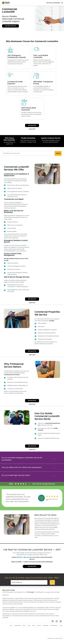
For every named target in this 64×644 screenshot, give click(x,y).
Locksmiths (11, 391)
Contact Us (5, 595)
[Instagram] (61, 621)
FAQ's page (30, 592)
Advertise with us (54, 626)
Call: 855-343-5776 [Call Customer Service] (10, 26)
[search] (58, 153)
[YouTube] (57, 621)
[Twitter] (53, 621)
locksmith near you (22, 555)
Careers (24, 626)
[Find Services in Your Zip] (29, 153)
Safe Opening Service (13, 285)
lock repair (23, 204)
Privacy (34, 626)
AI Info (61, 626)
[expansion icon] (54, 459)
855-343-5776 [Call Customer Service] (32, 125)
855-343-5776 (18, 557)
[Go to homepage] (6, 3)
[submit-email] (52, 582)
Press (11, 626)
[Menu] (62, 3)
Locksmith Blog (17, 626)
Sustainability (46, 626)
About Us (39, 626)
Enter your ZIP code (29, 557)
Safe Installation (12, 290)
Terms (29, 626)
